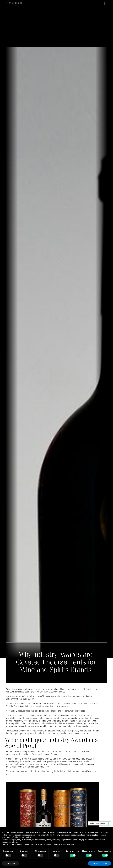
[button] (104, 3)
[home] (14, 3)
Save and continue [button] (100, 863)
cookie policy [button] (26, 837)
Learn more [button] (11, 863)
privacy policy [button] (82, 832)
